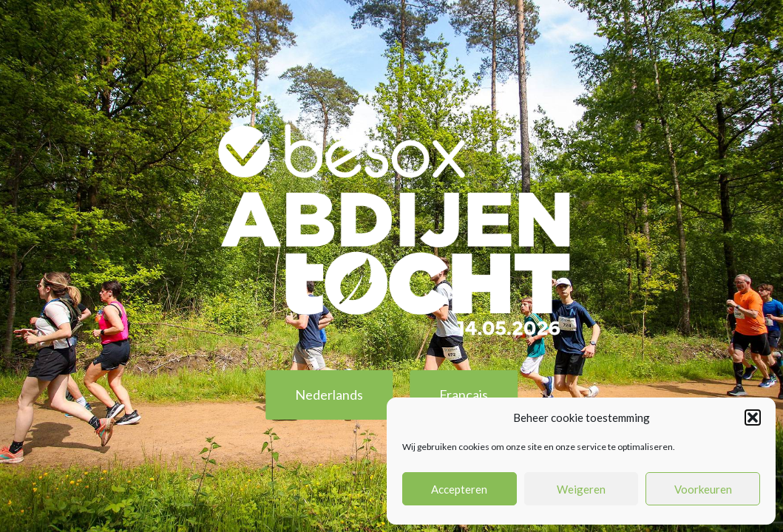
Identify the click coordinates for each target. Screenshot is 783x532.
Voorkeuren (703, 489)
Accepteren (459, 489)
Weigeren (581, 489)
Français (464, 395)
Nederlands (329, 395)
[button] (753, 417)
